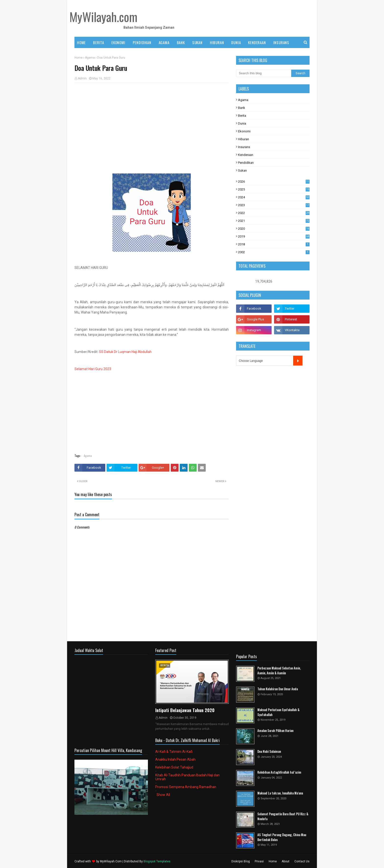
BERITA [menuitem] (99, 42)
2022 (274, 213)
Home (78, 58)
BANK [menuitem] (181, 42)
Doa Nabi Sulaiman (269, 751)
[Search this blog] (264, 73)
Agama (90, 58)
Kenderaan (246, 155)
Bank (242, 108)
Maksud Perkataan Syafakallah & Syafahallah (278, 712)
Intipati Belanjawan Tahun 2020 (185, 710)
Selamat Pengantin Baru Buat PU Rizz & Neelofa (283, 816)
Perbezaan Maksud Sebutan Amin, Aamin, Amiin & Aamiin (279, 671)
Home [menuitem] (81, 42)
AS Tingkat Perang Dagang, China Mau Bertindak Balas (282, 837)
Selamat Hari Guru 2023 (93, 369)
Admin (82, 78)
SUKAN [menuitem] (197, 42)
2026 (274, 182)
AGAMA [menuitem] (164, 42)
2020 (274, 229)
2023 (274, 205)
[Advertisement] (152, 122)
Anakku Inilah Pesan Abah (175, 759)
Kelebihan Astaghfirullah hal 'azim (279, 772)
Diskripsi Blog (241, 861)
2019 (274, 236)
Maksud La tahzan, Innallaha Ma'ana (280, 793)
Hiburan (244, 139)
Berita (242, 116)
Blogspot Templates (157, 861)
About (286, 861)
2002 (274, 252)
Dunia (242, 123)
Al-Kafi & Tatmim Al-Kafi (174, 752)
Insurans (244, 147)
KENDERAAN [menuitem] (257, 42)
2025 (274, 189)
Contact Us (302, 861)
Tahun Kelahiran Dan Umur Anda (278, 689)
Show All (163, 795)
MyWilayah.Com (111, 861)
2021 (274, 221)
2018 (274, 244)
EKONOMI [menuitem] (118, 42)
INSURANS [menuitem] (281, 42)
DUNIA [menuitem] (236, 42)
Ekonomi (244, 131)
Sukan (242, 170)
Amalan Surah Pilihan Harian (275, 731)
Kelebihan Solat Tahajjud (174, 767)
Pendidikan (246, 163)
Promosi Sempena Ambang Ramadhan (186, 787)
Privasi (259, 861)
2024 (274, 197)
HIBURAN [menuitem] (217, 42)
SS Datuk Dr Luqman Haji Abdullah (125, 352)
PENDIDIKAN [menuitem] (142, 42)
